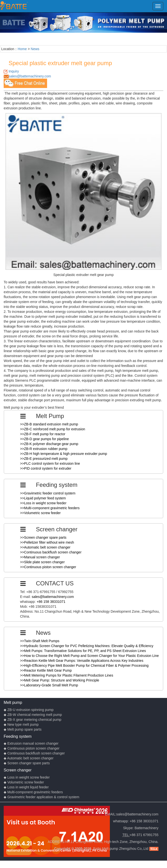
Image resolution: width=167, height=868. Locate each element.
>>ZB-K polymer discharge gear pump (49, 444)
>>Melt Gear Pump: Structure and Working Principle (60, 680)
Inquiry (14, 71)
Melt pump (13, 702)
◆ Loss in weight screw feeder (27, 777)
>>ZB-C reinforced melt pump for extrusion (53, 429)
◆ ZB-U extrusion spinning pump (29, 710)
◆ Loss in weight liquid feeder (26, 787)
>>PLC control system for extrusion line (50, 463)
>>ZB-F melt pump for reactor (43, 434)
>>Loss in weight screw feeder (43, 503)
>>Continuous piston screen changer (48, 567)
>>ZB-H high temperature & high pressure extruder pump (64, 454)
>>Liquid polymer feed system (43, 498)
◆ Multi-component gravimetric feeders (33, 792)
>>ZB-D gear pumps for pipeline (45, 439)
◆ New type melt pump (21, 724)
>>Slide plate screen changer (42, 562)
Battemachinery (147, 828)
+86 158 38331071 (51, 602)
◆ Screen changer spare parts (27, 763)
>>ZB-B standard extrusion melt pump (49, 424)
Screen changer (18, 770)
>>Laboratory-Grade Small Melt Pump (49, 685)
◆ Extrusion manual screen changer (31, 743)
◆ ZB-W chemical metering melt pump (33, 715)
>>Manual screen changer (40, 557)
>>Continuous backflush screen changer (51, 552)
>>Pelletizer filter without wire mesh (47, 542)
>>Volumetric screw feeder (40, 513)
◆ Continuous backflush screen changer (34, 753)
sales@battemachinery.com (30, 76)
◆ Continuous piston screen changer (32, 748)
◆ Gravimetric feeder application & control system (41, 797)
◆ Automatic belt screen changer (29, 758)
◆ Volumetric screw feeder (24, 782)
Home (22, 49)
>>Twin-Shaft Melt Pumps (40, 641)
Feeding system (18, 736)
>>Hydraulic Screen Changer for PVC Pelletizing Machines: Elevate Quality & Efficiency (87, 646)
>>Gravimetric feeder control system (48, 493)
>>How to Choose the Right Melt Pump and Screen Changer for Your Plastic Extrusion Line (90, 656)
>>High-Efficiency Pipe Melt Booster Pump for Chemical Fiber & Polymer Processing (84, 665)
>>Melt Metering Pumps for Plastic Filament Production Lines (67, 675)
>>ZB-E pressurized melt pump (44, 459)
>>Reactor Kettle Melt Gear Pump (46, 670)
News (35, 49)
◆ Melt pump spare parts (23, 729)
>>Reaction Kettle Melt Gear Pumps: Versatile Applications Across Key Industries (82, 661)
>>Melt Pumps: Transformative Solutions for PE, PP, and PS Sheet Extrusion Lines (83, 651)
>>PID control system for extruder (46, 468)
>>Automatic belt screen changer (45, 547)
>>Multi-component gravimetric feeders (50, 508)
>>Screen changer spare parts (43, 537)
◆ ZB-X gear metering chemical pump (32, 720)
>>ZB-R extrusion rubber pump (44, 449)
